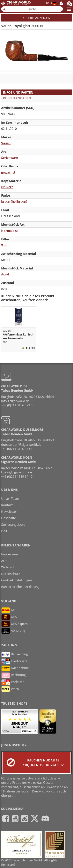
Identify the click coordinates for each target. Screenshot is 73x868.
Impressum (10, 554)
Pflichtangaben (17, 98)
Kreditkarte (14, 661)
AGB (4, 561)
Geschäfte (9, 518)
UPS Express (15, 624)
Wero (10, 689)
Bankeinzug (15, 655)
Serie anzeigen (37, 18)
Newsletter (9, 512)
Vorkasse (13, 682)
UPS (9, 617)
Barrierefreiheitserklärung (20, 587)
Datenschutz (11, 574)
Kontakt (7, 505)
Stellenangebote (13, 525)
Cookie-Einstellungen (17, 580)
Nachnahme (15, 668)
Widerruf (8, 567)
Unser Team (10, 499)
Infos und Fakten (18, 92)
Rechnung (13, 675)
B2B (4, 531)
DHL (9, 610)
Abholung (13, 631)
